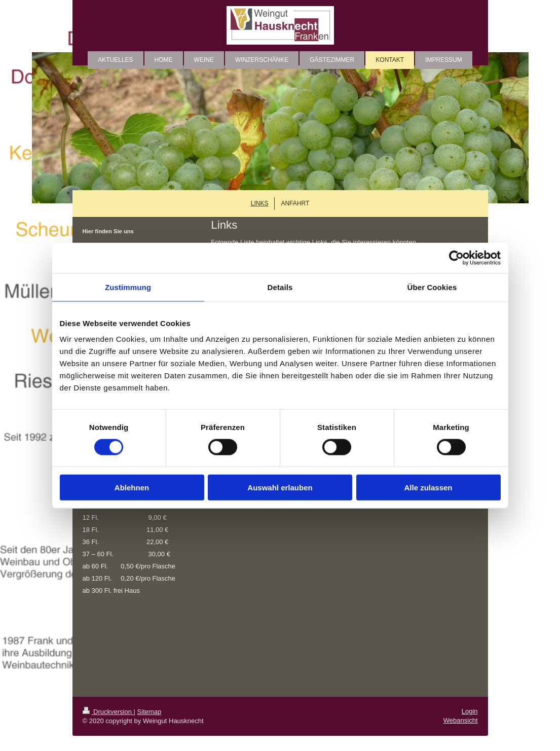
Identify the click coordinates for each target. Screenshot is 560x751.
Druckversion (108, 712)
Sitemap (150, 712)
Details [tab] (280, 287)
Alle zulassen (428, 488)
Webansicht (461, 720)
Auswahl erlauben (280, 488)
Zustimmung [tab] (128, 287)
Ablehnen (132, 488)
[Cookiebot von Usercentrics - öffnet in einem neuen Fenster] (456, 258)
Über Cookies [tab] (432, 287)
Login (470, 711)
